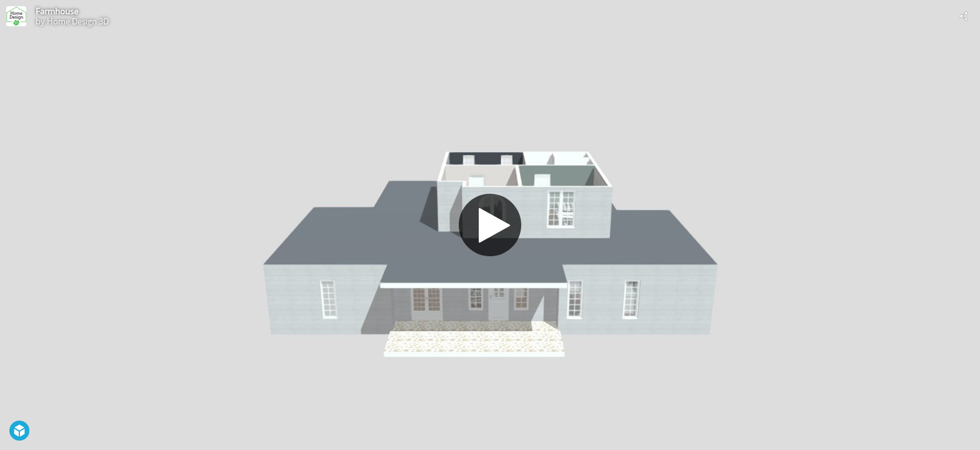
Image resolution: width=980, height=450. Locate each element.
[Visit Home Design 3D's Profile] (16, 16)
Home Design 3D (78, 21)
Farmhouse (57, 11)
